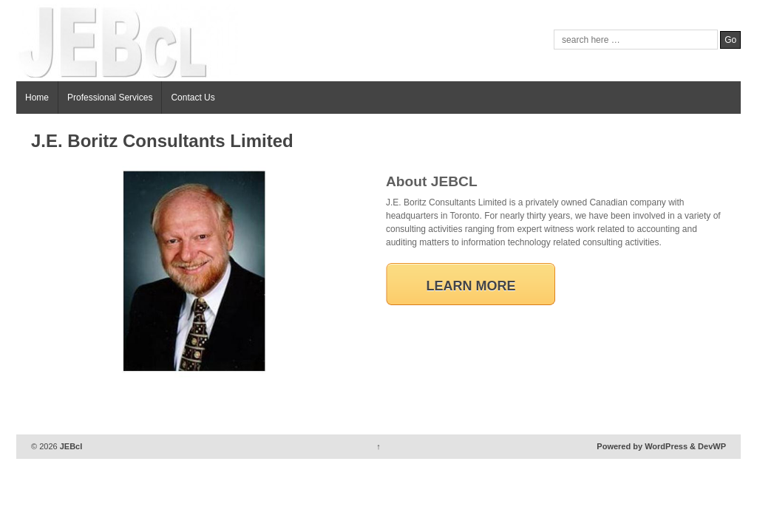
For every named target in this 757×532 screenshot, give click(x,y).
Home (37, 98)
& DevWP (708, 446)
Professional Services (110, 98)
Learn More (471, 286)
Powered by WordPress (642, 446)
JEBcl (70, 446)
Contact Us (193, 98)
